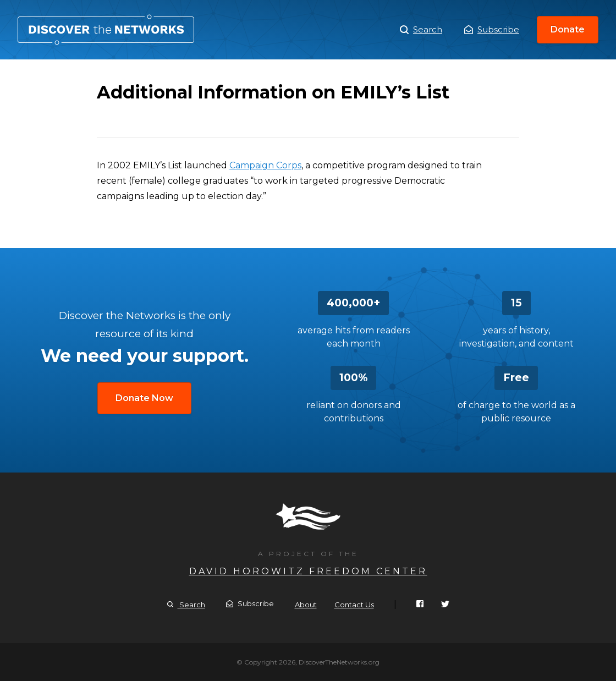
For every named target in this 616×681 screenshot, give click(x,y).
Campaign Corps (265, 165)
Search (421, 30)
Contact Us (354, 605)
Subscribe (492, 29)
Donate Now (144, 398)
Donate (568, 29)
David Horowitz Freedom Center (308, 571)
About (306, 605)
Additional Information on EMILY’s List (106, 30)
